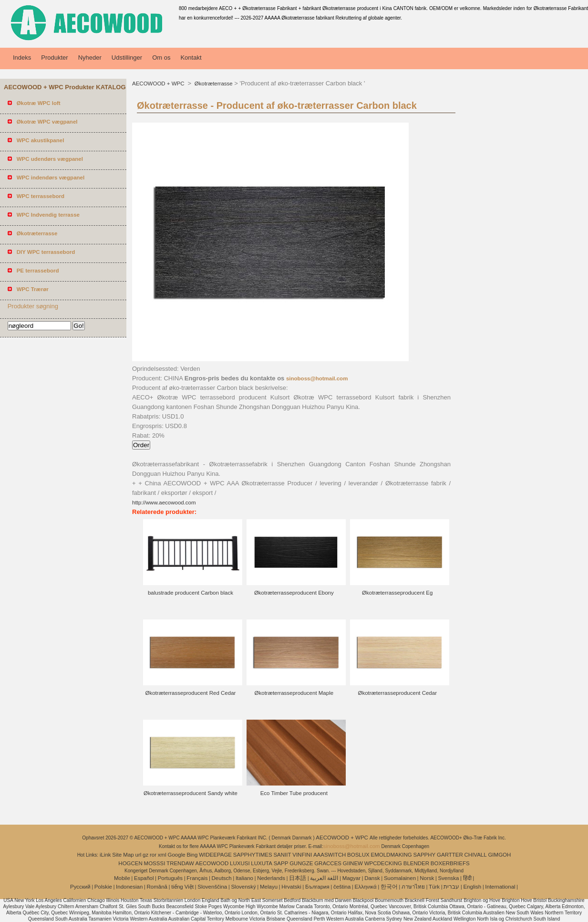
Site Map (123, 855)
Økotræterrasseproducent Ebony (294, 593)
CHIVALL (476, 855)
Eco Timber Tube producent (294, 793)
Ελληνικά (366, 887)
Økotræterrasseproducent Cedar (397, 693)
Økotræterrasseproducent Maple (294, 693)
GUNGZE (301, 863)
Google (177, 855)
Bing (192, 855)
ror (153, 855)
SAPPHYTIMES (253, 855)
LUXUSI (240, 863)
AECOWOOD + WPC (159, 84)
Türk (434, 887)
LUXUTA (262, 863)
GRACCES (328, 863)
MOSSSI (155, 863)
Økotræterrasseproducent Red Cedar (191, 693)
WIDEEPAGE (215, 855)
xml (162, 855)
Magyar (351, 878)
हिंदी (467, 878)
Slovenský (243, 887)
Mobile (122, 878)
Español (144, 878)
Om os (161, 58)
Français (197, 878)
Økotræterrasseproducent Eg (397, 593)
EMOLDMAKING (392, 855)
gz (145, 855)
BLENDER (416, 863)
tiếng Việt (182, 887)
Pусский (80, 887)
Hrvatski (291, 887)
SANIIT (282, 855)
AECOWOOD (212, 863)
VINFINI (302, 855)
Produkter (54, 58)
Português (170, 878)
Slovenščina (212, 887)
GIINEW (353, 863)
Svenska (448, 878)
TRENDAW (180, 863)
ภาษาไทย (413, 887)
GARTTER (450, 855)
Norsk (427, 878)
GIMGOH (499, 855)
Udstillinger (127, 58)
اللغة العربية (324, 878)
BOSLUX (358, 855)
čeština (342, 887)
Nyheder (90, 58)
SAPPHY (425, 855)
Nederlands (271, 878)
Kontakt (191, 58)
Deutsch (222, 878)
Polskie (103, 887)
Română (157, 887)
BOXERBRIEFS (450, 863)
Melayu (269, 887)
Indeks (22, 58)
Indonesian (129, 887)
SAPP (281, 863)
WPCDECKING (383, 863)
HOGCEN (130, 863)
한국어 (389, 887)
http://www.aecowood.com (164, 503)
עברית (451, 887)
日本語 (298, 878)
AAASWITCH (330, 855)
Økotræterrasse (213, 84)
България (317, 887)
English (472, 887)
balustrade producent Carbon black (191, 593)
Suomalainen (400, 878)
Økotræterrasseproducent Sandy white (191, 793)
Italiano (244, 878)
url (139, 855)
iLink (105, 855)
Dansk (372, 878)
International (500, 887)
